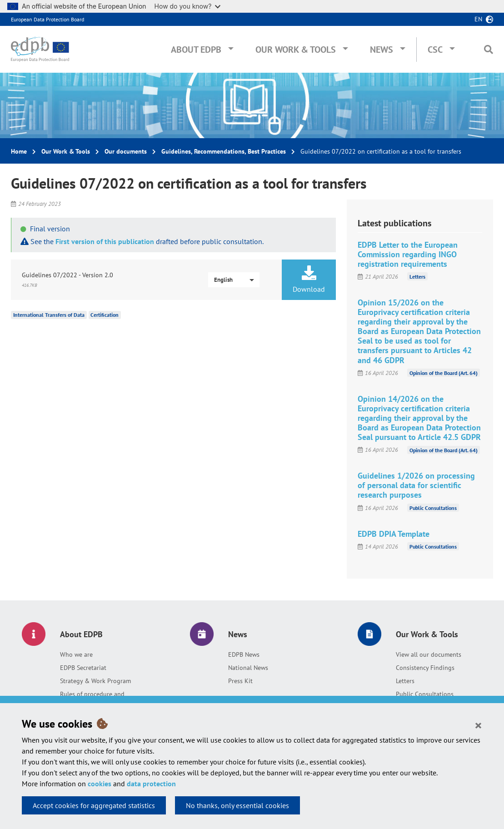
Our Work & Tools (296, 50)
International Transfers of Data (49, 315)
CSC (435, 50)
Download (309, 280)
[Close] (478, 725)
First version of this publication (105, 241)
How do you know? (188, 6)
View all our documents (429, 654)
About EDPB (196, 50)
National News (248, 668)
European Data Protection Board (47, 19)
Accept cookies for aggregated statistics (94, 805)
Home (19, 151)
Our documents (126, 151)
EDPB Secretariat (83, 668)
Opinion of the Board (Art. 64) (444, 373)
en (478, 19)
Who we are (76, 654)
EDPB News (244, 654)
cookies (100, 784)
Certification (105, 315)
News (382, 50)
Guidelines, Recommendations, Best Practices (224, 151)
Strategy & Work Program (95, 681)
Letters (417, 277)
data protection (151, 784)
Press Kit (240, 681)
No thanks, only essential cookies (237, 805)
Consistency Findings (425, 668)
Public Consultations (433, 508)
